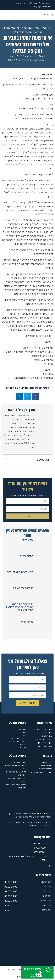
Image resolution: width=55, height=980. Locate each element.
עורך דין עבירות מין (45, 743)
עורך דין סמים (47, 736)
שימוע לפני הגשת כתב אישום (20, 572)
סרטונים (23, 744)
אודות (24, 735)
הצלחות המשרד (46, 765)
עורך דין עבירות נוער (45, 746)
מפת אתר (22, 729)
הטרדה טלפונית (20, 762)
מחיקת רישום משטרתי (44, 739)
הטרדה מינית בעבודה (23, 588)
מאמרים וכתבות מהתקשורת (42, 772)
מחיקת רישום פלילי (19, 738)
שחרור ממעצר (26, 556)
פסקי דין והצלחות (32, 28)
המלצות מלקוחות (45, 769)
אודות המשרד (47, 762)
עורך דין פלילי (46, 28)
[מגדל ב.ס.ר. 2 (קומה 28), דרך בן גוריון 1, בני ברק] (27, 940)
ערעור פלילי (28, 540)
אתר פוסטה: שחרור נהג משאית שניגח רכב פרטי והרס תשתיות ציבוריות (20, 607)
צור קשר (23, 748)
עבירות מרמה (27, 622)
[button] (52, 15)
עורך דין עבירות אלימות (43, 729)
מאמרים (23, 732)
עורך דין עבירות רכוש (44, 733)
